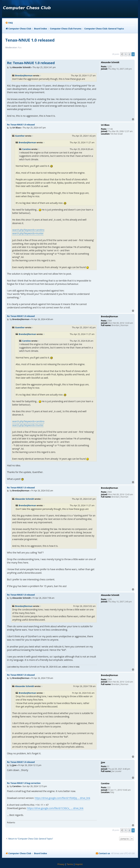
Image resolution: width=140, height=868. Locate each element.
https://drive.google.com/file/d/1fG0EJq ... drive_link (62, 798)
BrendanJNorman (24, 76)
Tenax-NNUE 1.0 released (30, 40)
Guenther (20, 136)
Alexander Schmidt (25, 499)
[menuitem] (9, 23)
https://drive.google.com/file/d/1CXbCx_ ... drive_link (55, 808)
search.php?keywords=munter (28, 233)
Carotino (27, 149)
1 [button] (126, 54)
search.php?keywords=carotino (28, 230)
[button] (122, 54)
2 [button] (129, 54)
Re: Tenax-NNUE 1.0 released (31, 63)
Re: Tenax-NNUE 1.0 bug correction (24, 783)
